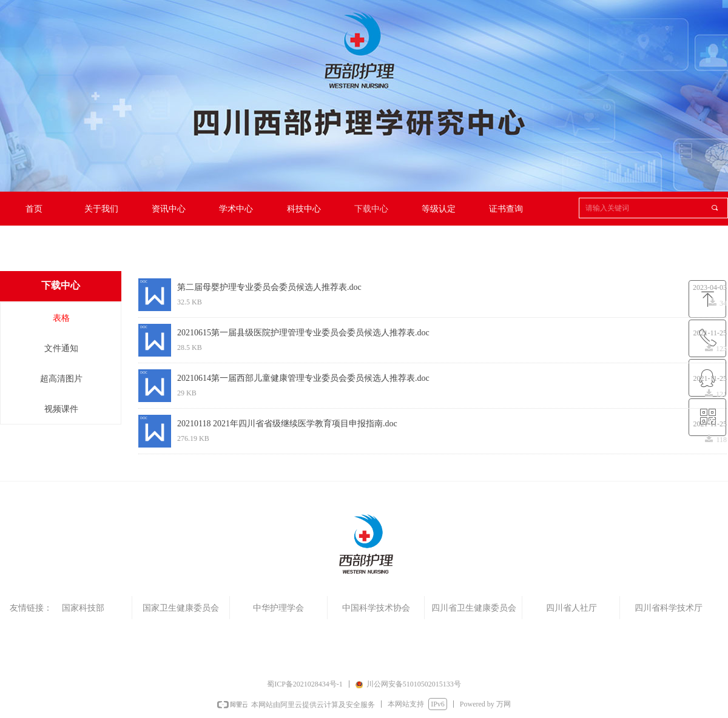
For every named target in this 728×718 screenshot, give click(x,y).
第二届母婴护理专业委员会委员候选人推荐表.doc (269, 287)
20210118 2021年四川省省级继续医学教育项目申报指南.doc (287, 424)
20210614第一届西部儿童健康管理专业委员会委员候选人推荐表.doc (303, 378)
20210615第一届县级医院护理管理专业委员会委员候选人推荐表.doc (303, 333)
